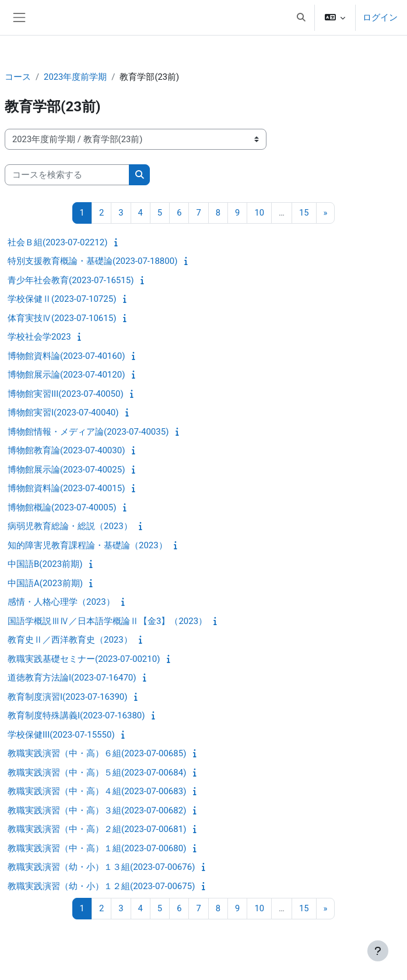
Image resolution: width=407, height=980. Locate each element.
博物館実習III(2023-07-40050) (66, 394)
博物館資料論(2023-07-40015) (66, 488)
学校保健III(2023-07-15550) (61, 735)
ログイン (380, 17)
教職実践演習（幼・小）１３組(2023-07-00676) (101, 867)
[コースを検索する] (67, 175)
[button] (301, 17)
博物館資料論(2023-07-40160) (66, 356)
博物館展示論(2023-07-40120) (66, 375)
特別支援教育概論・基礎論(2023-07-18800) (92, 261)
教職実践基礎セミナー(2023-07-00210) (84, 659)
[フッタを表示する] (378, 951)
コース (18, 77)
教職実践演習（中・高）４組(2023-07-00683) (97, 791)
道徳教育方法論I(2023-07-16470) (72, 678)
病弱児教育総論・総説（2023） (70, 526)
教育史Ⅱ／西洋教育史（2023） (70, 640)
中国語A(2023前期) (45, 583)
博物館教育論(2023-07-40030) (66, 450)
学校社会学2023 (39, 337)
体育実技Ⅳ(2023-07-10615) (62, 318)
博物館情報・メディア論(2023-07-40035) (88, 432)
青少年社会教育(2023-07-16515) (71, 280)
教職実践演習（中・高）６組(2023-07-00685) (97, 753)
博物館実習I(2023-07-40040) (63, 413)
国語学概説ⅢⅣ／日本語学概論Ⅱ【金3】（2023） (107, 621)
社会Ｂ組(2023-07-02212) (57, 242)
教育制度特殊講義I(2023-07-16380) (76, 715)
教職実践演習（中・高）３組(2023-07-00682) (97, 810)
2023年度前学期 (75, 77)
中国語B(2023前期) (45, 564)
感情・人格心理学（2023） (61, 602)
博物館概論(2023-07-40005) (62, 507)
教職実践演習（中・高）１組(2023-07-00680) (97, 848)
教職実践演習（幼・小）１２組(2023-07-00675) (101, 886)
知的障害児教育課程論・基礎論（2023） (87, 545)
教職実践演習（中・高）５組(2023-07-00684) (97, 773)
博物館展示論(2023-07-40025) (66, 470)
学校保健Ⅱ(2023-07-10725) (62, 299)
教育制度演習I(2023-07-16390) (67, 697)
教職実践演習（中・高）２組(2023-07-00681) (97, 829)
